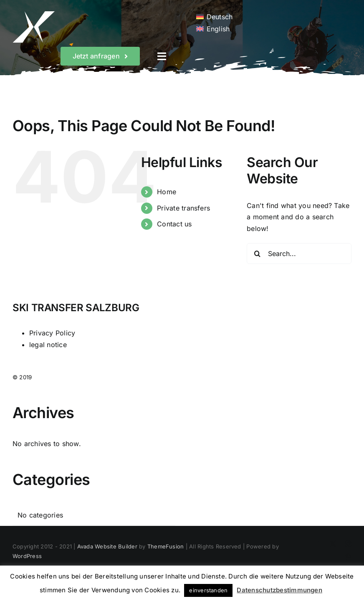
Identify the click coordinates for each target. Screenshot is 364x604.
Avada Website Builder (107, 546)
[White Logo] (34, 15)
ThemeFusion (166, 546)
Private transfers (183, 208)
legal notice (48, 345)
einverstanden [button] (208, 590)
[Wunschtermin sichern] (100, 56)
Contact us (174, 224)
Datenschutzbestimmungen (279, 590)
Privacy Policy (52, 333)
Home (167, 192)
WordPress (27, 556)
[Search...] (299, 254)
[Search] (257, 254)
